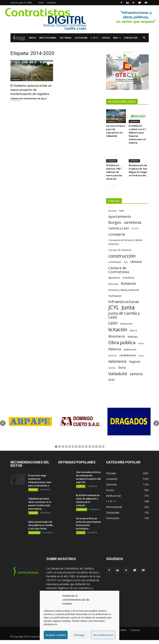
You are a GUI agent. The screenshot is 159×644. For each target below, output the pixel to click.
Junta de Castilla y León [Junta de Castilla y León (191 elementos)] (124, 315)
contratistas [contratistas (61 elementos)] (115, 262)
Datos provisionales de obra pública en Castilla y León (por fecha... (40, 525)
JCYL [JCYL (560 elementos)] (114, 307)
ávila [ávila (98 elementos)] (111, 379)
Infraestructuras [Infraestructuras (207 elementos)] (124, 302)
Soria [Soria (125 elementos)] (122, 367)
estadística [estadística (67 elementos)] (129, 278)
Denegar (79, 635)
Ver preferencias (103, 635)
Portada (33, 490)
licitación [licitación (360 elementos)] (118, 329)
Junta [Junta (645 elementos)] (128, 307)
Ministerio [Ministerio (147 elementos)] (117, 336)
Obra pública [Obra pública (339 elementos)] (122, 342)
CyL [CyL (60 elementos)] (126, 262)
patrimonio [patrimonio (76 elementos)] (130, 349)
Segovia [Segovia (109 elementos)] (135, 362)
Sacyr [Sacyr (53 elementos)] (141, 356)
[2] (79, 19)
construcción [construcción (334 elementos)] (122, 256)
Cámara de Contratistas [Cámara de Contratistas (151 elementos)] (119, 270)
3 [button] (63, 447)
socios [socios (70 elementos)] (112, 368)
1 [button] (56, 447)
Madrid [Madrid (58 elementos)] (133, 330)
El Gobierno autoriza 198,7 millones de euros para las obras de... (114, 172)
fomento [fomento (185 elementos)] (128, 283)
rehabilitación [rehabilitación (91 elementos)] (128, 355)
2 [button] (59, 447)
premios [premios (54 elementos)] (113, 355)
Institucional (48, 38)
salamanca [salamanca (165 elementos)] (117, 361)
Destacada (34, 533)
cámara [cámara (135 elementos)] (136, 262)
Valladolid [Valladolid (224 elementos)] (118, 374)
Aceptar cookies (56, 635)
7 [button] (76, 447)
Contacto (52, 3)
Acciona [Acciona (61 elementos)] (112, 211)
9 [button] (83, 447)
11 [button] (90, 447)
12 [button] (93, 447)
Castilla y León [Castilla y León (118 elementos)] (119, 228)
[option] (30, 421)
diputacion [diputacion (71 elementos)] (114, 278)
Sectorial (66, 38)
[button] (144, 38)
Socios (106, 38)
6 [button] (73, 447)
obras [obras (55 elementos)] (141, 343)
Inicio (41, 3)
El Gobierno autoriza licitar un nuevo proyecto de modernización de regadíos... (31, 90)
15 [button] (103, 447)
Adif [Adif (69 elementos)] (121, 211)
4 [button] (66, 447)
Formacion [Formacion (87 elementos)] (115, 296)
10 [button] (86, 447)
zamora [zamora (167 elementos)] (136, 374)
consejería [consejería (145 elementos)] (117, 234)
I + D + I (95, 38)
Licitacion (81, 38)
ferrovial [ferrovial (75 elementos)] (113, 284)
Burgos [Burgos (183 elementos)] (115, 222)
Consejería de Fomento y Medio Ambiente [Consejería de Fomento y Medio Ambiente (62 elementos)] (125, 242)
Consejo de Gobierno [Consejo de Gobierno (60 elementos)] (120, 250)
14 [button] (100, 447)
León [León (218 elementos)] (113, 323)
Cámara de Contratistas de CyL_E (28, 98)
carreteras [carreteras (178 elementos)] (133, 222)
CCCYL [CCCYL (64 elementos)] (135, 229)
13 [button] (96, 447)
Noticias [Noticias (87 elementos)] (133, 337)
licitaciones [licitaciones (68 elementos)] (126, 324)
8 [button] (80, 447)
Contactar (131, 38)
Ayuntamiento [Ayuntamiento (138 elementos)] (120, 217)
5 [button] (70, 447)
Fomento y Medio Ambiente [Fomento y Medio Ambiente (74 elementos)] (124, 290)
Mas (117, 38)
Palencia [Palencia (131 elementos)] (115, 349)
